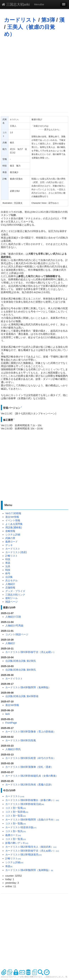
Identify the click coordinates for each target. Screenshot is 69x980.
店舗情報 (10, 588)
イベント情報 (13, 520)
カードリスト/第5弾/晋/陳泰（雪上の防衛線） (31, 732)
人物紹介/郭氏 (13, 749)
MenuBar (39, 4)
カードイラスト (14, 679)
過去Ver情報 (12, 517)
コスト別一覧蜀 (15, 808)
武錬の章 (10, 538)
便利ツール (11, 598)
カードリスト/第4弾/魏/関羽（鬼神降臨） (28, 687)
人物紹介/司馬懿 (14, 626)
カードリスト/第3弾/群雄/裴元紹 (25, 804)
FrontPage (11, 723)
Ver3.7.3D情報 (13, 513)
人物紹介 (10, 584)
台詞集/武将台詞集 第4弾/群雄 (22, 696)
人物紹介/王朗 (13, 617)
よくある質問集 (14, 524)
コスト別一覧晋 (15, 816)
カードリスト (20, 20)
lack (8, 714)
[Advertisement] (33, 75)
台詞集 (9, 577)
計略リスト (11, 556)
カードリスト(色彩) (16, 552)
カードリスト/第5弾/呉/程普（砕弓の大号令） (31, 758)
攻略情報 (10, 531)
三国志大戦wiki (16, 4)
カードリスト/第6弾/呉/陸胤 (21, 740)
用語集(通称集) (14, 527)
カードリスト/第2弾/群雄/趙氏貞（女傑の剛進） (32, 776)
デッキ (9, 545)
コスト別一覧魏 (15, 823)
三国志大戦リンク (15, 595)
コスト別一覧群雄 (17, 812)
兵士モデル (11, 580)
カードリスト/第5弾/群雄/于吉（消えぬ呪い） (31, 652)
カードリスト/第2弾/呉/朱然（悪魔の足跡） (29, 785)
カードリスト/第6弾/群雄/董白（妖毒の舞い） (32, 800)
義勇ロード (11, 542)
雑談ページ (11, 602)
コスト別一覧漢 (15, 839)
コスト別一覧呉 (15, 831)
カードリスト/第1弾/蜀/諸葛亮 (23, 855)
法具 (8, 566)
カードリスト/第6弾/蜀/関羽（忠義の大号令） (32, 820)
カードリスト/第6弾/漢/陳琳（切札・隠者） (29, 767)
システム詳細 (13, 535)
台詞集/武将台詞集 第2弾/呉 (21, 661)
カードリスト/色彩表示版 (21, 827)
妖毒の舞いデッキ (17, 843)
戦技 (8, 570)
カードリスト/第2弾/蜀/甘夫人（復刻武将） (31, 847)
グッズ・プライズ (15, 591)
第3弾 (48, 20)
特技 (8, 559)
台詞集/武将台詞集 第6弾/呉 (21, 670)
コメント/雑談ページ (17, 634)
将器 (8, 563)
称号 (8, 573)
